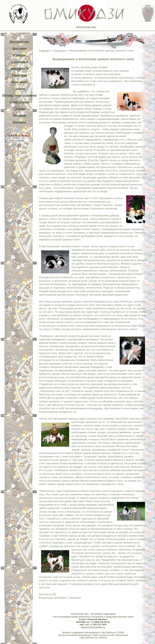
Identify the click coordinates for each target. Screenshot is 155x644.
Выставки (19, 48)
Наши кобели (19, 69)
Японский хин (19, 42)
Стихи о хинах (20, 102)
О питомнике (20, 62)
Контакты (20, 122)
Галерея (20, 89)
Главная (44, 51)
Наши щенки (19, 82)
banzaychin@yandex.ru (93, 627)
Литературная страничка (19, 95)
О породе (19, 55)
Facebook (19, 116)
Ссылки (19, 109)
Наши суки (19, 75)
